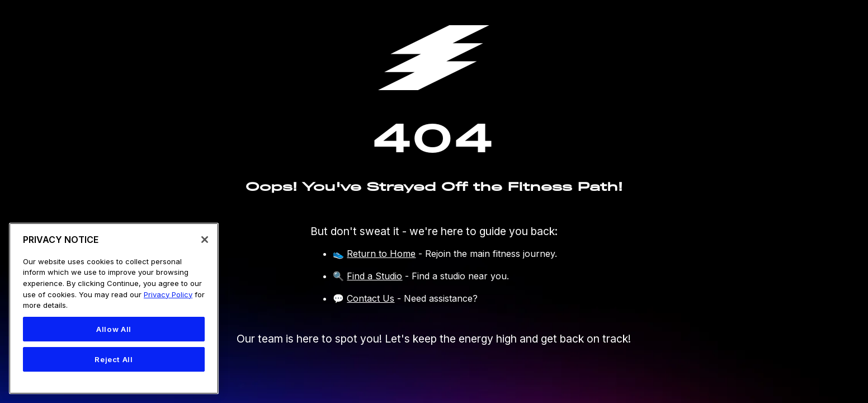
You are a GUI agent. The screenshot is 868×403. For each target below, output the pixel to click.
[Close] (205, 240)
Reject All (114, 359)
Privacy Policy (168, 294)
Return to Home (381, 254)
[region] (114, 308)
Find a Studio (374, 276)
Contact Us (371, 298)
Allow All (114, 329)
